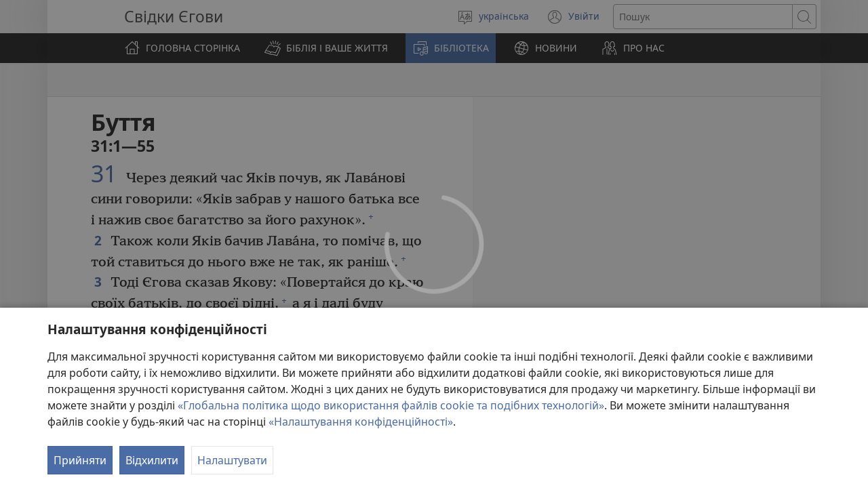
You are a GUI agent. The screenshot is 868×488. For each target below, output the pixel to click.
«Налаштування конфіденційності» (361, 422)
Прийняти (80, 460)
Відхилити (152, 460)
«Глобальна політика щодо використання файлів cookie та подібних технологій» (391, 405)
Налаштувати (232, 460)
